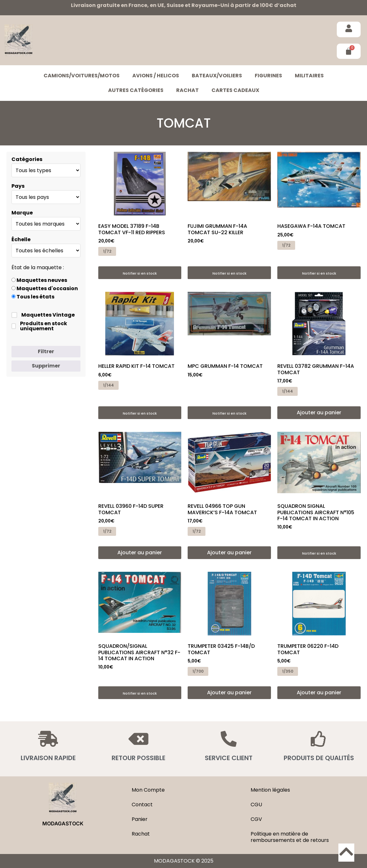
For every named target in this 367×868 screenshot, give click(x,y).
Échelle (21, 240)
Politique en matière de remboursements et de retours (290, 837)
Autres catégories (136, 90)
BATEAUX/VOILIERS (217, 76)
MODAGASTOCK (63, 823)
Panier (140, 819)
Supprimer (46, 366)
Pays (18, 186)
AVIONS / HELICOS (156, 76)
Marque (22, 213)
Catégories (27, 159)
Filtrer (46, 351)
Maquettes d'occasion (45, 289)
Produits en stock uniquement (39, 326)
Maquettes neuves (39, 280)
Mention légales (270, 790)
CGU (256, 805)
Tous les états (33, 297)
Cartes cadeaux (235, 90)
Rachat (187, 90)
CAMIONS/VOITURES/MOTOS (82, 76)
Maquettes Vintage (43, 315)
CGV (256, 819)
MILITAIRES (309, 76)
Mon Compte (148, 790)
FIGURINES (268, 76)
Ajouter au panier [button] (319, 413)
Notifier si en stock (140, 273)
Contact (142, 805)
